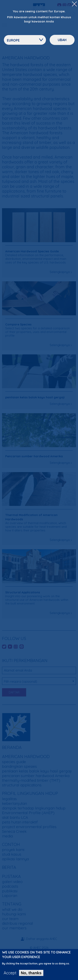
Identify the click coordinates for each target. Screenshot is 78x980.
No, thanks (31, 975)
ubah (62, 40)
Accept (10, 975)
